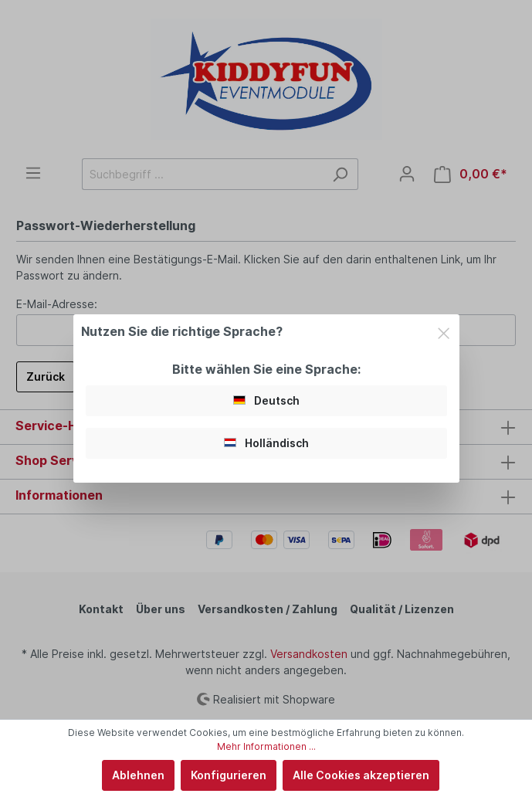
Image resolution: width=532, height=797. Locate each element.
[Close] (444, 331)
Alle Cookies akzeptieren (361, 775)
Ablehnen (138, 775)
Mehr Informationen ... (266, 746)
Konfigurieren (229, 775)
